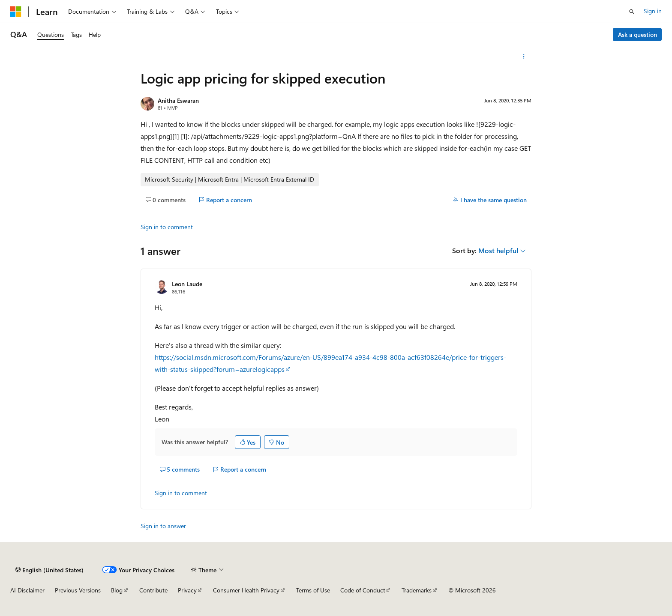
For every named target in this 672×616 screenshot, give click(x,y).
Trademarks (417, 590)
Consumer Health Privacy (246, 590)
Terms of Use (313, 590)
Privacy (187, 590)
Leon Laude (187, 284)
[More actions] (524, 57)
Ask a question (637, 34)
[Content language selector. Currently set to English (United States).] (49, 570)
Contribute (153, 590)
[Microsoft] (16, 12)
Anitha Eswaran (178, 100)
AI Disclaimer (27, 590)
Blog (117, 590)
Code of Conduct (363, 590)
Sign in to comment (167, 227)
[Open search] (632, 12)
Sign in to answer (163, 526)
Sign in (653, 11)
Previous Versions (78, 590)
